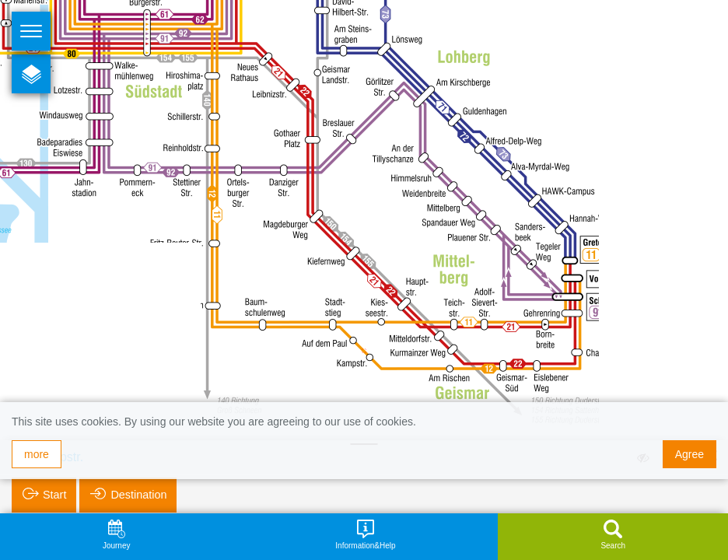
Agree (689, 454)
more (37, 454)
